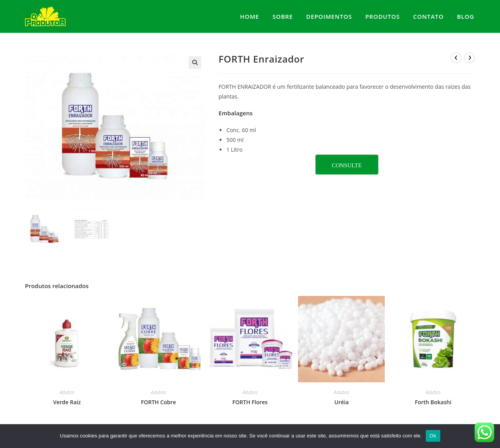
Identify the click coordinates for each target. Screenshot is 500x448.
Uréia (342, 401)
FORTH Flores (250, 401)
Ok (433, 436)
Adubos (67, 391)
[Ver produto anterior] (456, 58)
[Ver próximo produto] (470, 58)
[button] (195, 63)
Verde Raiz (67, 401)
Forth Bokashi (433, 401)
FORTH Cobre (159, 401)
